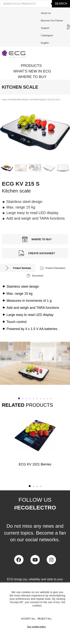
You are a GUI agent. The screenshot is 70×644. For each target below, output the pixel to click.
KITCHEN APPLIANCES (19, 100)
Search (61, 4)
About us (46, 13)
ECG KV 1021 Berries (35, 464)
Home (4, 100)
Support (46, 28)
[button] (19, 398)
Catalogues (47, 35)
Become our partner (52, 21)
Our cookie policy (36, 627)
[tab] (18, 268)
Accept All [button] (28, 619)
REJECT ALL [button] (45, 619)
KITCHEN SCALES (38, 100)
